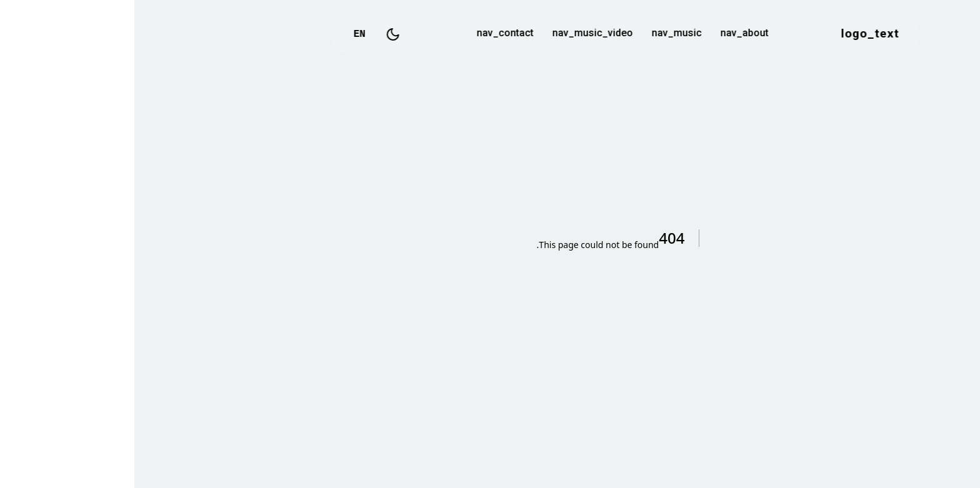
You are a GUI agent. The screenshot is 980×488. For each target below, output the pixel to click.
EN (225, 34)
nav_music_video (458, 34)
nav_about (610, 34)
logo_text (735, 34)
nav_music (542, 34)
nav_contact (371, 34)
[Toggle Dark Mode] (259, 34)
